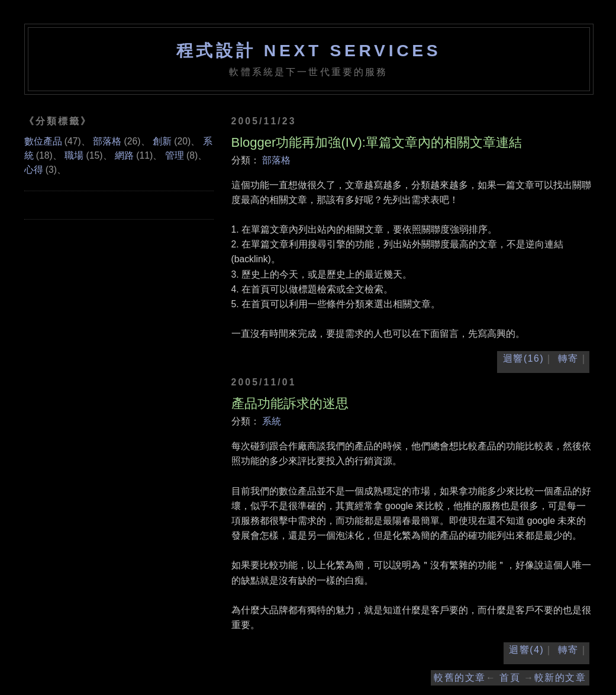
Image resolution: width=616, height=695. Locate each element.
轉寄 (568, 358)
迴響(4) (526, 650)
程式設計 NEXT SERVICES (309, 50)
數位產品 (43, 141)
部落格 (276, 160)
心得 (34, 170)
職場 (74, 155)
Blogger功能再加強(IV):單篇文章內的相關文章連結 (377, 142)
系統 (272, 421)
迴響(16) (523, 358)
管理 (175, 155)
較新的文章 (560, 678)
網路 (124, 155)
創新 (162, 141)
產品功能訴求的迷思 (290, 403)
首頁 (510, 678)
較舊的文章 (460, 678)
